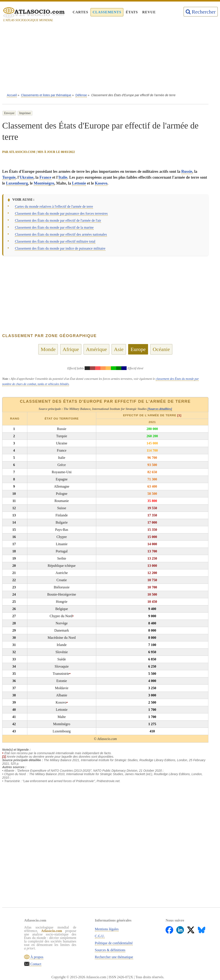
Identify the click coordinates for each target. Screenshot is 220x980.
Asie (119, 349)
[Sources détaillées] (160, 409)
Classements (107, 12)
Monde (48, 349)
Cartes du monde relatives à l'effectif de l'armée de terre (54, 206)
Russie (187, 171)
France (45, 177)
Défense (81, 95)
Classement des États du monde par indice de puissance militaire (60, 248)
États (132, 12)
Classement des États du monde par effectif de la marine (54, 227)
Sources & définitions (110, 950)
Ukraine (27, 177)
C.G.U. (100, 936)
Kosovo (101, 183)
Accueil (12, 95)
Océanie (161, 349)
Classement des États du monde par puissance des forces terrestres (61, 213)
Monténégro (44, 183)
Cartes (80, 12)
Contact (35, 964)
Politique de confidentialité (114, 943)
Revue (149, 12)
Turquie (9, 177)
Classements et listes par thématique (46, 95)
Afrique (71, 349)
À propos (36, 957)
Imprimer (25, 113)
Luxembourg (17, 183)
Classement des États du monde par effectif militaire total (55, 241)
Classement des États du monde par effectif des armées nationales (61, 234)
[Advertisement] (110, 59)
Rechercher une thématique (114, 957)
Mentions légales (107, 929)
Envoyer (9, 113)
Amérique (96, 349)
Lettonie (79, 183)
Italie (63, 177)
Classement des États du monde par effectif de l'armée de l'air (58, 220)
